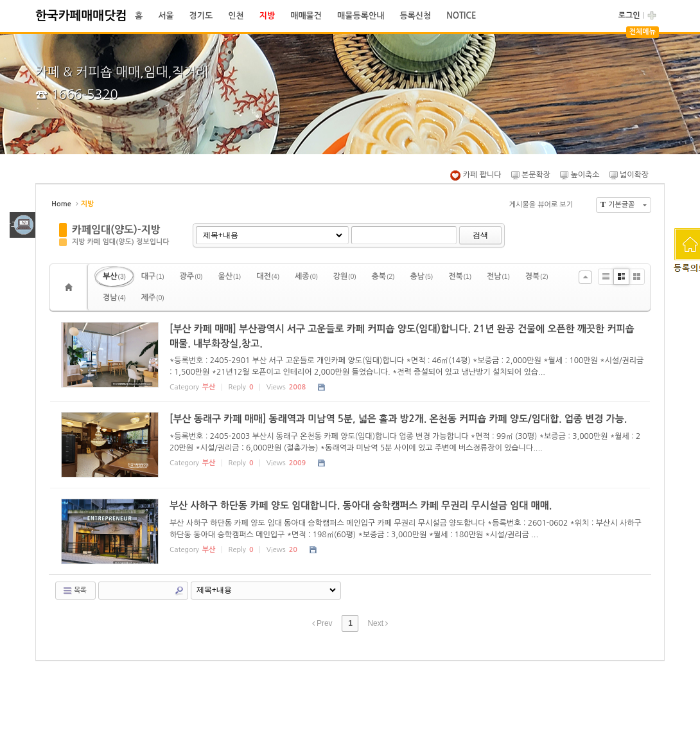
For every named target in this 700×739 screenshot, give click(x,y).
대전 (268, 276)
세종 (306, 276)
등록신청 (415, 16)
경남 (114, 298)
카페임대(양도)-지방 (116, 230)
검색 (480, 235)
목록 (74, 591)
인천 (236, 16)
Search (179, 591)
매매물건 (306, 16)
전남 (498, 276)
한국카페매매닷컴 (81, 16)
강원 (345, 276)
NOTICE (461, 16)
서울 (166, 16)
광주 (191, 276)
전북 (460, 276)
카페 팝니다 (476, 175)
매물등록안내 (361, 16)
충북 (383, 276)
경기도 (201, 16)
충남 (421, 276)
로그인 (629, 15)
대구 (153, 276)
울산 (229, 276)
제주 (153, 298)
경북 (537, 276)
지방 (267, 16)
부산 (114, 276)
